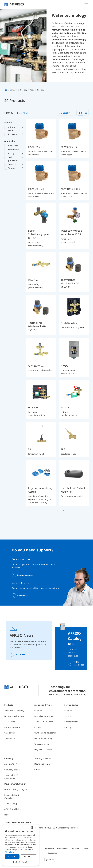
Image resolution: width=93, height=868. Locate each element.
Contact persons (25, 575)
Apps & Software (12, 727)
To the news (21, 654)
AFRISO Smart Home (44, 722)
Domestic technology (14, 716)
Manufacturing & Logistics (16, 789)
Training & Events (43, 758)
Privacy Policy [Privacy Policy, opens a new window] (10, 852)
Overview (39, 711)
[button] (21, 862)
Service (68, 716)
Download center (42, 764)
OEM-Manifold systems (45, 733)
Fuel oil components (44, 716)
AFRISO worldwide (13, 809)
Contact (38, 769)
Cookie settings (51, 853)
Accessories (10, 722)
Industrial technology (14, 711)
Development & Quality (15, 784)
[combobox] (67, 113)
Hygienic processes (43, 749)
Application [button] (10, 141)
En (51, 860)
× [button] (35, 827)
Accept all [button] (12, 857)
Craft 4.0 (38, 727)
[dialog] (21, 845)
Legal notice (49, 848)
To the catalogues (79, 663)
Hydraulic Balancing (43, 738)
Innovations (10, 738)
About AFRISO (11, 764)
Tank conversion (42, 744)
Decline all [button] (29, 857)
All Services (23, 596)
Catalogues (10, 733)
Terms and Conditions (80, 848)
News (7, 815)
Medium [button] (9, 122)
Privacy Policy (63, 848)
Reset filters (23, 113)
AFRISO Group (11, 804)
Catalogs (68, 727)
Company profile (12, 770)
